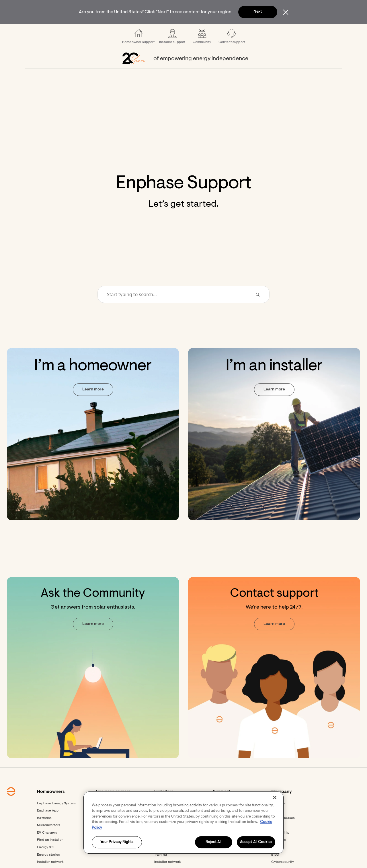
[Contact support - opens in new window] (232, 52)
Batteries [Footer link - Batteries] (44, 834)
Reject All (213, 842)
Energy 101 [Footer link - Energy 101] (45, 863)
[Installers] (162, 32)
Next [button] (258, 12)
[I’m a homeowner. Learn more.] (93, 450)
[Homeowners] (88, 32)
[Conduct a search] (176, 310)
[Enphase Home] (58, 32)
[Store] (187, 32)
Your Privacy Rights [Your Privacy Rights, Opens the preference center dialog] (117, 842)
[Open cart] (282, 32)
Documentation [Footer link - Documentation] (167, 863)
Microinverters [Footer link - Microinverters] (49, 841)
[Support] (211, 32)
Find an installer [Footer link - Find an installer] (50, 855)
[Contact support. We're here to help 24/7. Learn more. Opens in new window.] (274, 683)
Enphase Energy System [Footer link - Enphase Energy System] (56, 819)
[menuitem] (88, 32)
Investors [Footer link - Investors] (279, 855)
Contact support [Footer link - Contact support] (226, 855)
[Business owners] (127, 32)
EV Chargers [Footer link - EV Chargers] (47, 848)
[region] (183, 823)
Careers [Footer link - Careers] (278, 863)
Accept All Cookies (256, 842)
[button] (302, 32)
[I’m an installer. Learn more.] (274, 450)
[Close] (275, 797)
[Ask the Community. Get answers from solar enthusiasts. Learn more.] (93, 683)
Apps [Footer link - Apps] (158, 855)
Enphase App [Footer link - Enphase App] (48, 826)
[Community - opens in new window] (202, 52)
